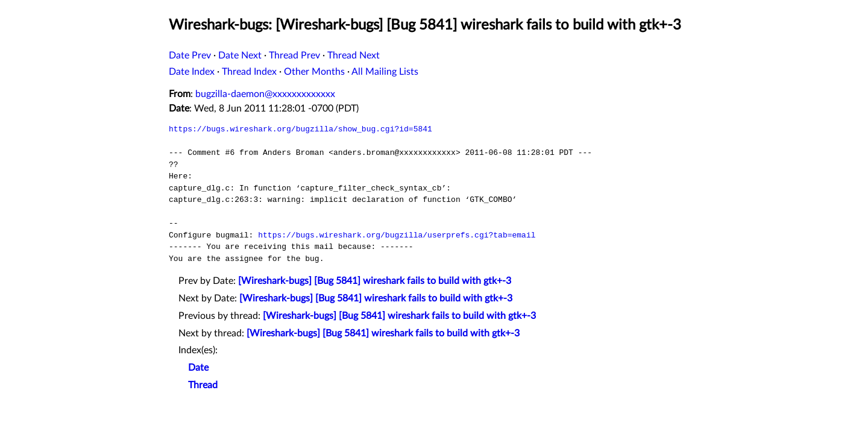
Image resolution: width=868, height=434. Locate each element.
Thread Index (249, 72)
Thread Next (354, 55)
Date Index (192, 72)
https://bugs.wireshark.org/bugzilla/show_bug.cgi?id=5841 (300, 129)
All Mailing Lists (385, 72)
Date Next (240, 55)
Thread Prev (294, 55)
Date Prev (190, 55)
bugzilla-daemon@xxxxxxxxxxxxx (265, 94)
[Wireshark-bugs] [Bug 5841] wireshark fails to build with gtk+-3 (375, 281)
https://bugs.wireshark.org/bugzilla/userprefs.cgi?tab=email (397, 235)
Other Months (314, 72)
